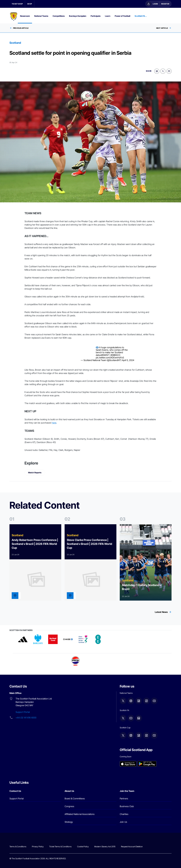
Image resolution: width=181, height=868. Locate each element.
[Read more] (35, 562)
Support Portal (23, 712)
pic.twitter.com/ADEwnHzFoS (110, 358)
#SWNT (105, 355)
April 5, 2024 (128, 360)
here (54, 423)
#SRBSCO (115, 355)
